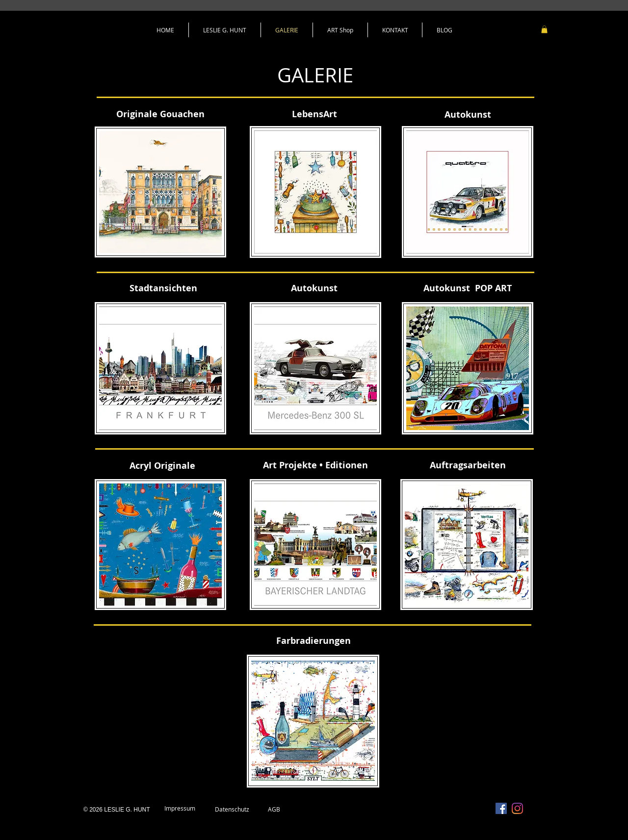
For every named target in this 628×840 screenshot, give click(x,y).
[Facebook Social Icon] (501, 808)
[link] (544, 29)
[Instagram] (517, 808)
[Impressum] (180, 809)
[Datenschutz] (232, 810)
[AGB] (274, 810)
